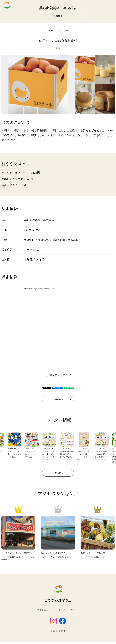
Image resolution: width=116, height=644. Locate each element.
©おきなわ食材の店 (58, 633)
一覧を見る (62, 401)
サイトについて (45, 612)
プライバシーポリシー (68, 612)
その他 (57, 49)
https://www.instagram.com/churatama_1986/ (54, 290)
